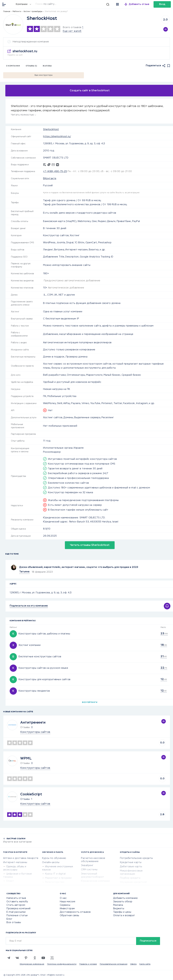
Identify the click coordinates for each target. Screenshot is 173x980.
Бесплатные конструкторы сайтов (40, 657)
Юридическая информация (32, 964)
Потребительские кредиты (136, 858)
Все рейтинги (90, 702)
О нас (63, 898)
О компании (13, 66)
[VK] (17, 958)
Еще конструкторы (44, 75)
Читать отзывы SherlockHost (90, 545)
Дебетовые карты (131, 867)
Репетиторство (55, 882)
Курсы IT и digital (55, 874)
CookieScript (31, 794)
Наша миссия (68, 902)
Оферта (133, 964)
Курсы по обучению (54, 858)
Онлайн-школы (51, 862)
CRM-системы (89, 870)
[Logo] (13, 24)
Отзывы (25, 799)
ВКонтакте (50, 179)
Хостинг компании (30, 645)
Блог (9, 919)
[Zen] (35, 958)
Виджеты (119, 909)
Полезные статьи (17, 916)
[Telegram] (9, 958)
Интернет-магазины (15, 862)
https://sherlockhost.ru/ (57, 137)
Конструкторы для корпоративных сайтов (45, 680)
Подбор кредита (130, 878)
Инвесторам (67, 909)
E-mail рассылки (16, 912)
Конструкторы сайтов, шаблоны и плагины (44, 634)
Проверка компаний (19, 909)
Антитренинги (33, 723)
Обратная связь (69, 916)
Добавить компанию (125, 898)
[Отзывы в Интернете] (11, 4)
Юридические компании (95, 881)
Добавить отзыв (139, 4)
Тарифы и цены (122, 912)
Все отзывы (14, 923)
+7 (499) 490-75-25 (55, 171)
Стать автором (16, 905)
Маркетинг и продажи (58, 878)
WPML (26, 758)
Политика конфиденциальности (62, 964)
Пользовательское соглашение (114, 964)
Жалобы (47, 66)
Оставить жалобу (17, 902)
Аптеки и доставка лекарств (21, 858)
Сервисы (65, 905)
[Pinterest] (26, 958)
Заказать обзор (123, 902)
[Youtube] (43, 958)
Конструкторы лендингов (34, 691)
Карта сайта (145, 964)
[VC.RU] (52, 958)
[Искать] (72, 4)
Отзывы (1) (31, 66)
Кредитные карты (131, 862)
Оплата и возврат (124, 916)
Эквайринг (87, 866)
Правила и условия (88, 964)
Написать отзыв (16, 898)
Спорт (10, 881)
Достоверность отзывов (75, 912)
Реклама (118, 905)
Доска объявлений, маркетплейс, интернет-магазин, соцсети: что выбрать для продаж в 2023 (79, 567)
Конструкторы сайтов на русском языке (43, 668)
